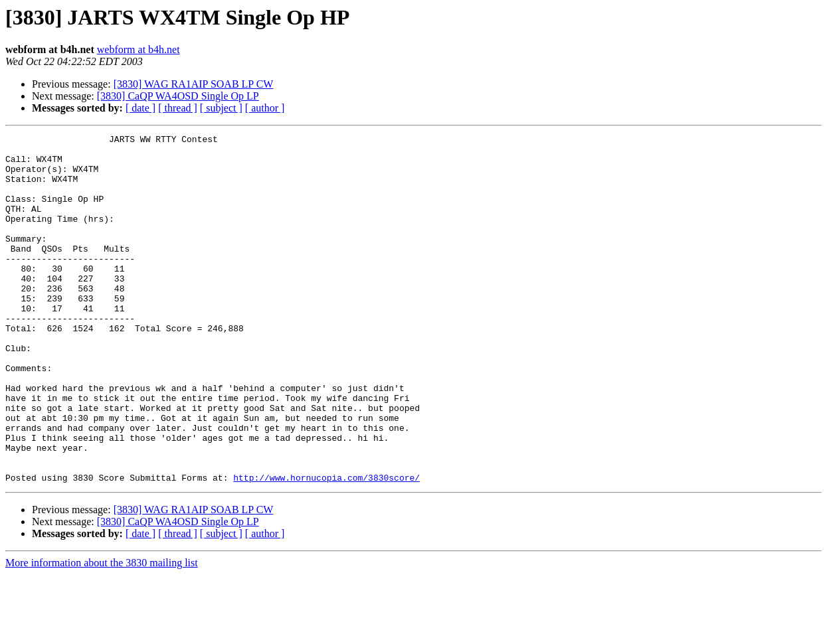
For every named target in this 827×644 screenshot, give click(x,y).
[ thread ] (178, 108)
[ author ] (265, 108)
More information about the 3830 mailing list (102, 632)
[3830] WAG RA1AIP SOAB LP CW (194, 84)
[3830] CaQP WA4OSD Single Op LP (178, 96)
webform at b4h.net (138, 49)
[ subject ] (221, 108)
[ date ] (140, 108)
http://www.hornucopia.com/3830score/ (326, 547)
